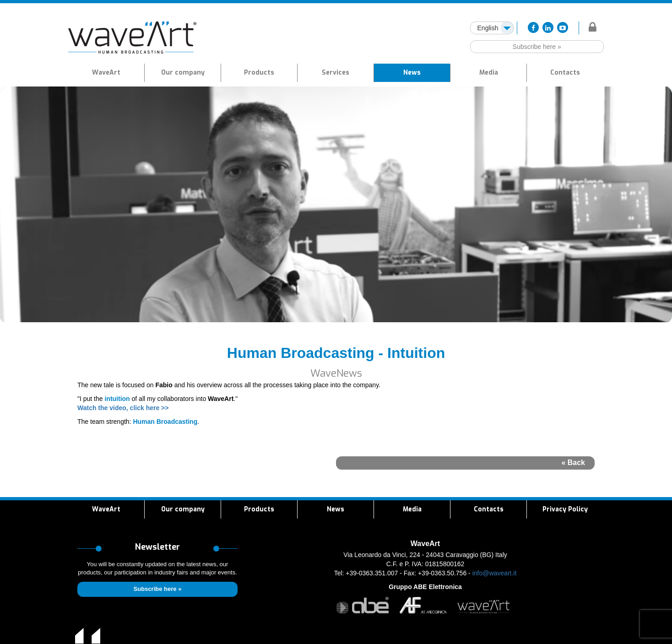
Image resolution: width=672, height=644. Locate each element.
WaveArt (106, 73)
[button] (259, 73)
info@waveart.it (495, 573)
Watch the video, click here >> (123, 408)
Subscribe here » (537, 47)
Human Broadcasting (165, 422)
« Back (573, 463)
